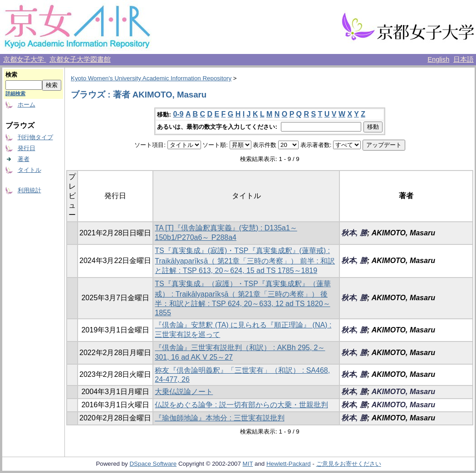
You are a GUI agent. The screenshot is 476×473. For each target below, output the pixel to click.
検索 (11, 75)
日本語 (464, 59)
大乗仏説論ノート (184, 392)
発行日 (27, 148)
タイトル (29, 170)
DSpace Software (153, 464)
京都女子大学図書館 (80, 59)
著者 (24, 159)
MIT (248, 464)
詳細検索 (15, 93)
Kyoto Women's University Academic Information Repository (151, 78)
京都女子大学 (25, 59)
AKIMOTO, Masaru (403, 392)
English (438, 59)
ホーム (27, 105)
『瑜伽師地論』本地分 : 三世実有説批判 (219, 418)
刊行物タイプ (35, 137)
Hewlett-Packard (289, 464)
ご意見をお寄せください (349, 464)
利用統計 (29, 190)
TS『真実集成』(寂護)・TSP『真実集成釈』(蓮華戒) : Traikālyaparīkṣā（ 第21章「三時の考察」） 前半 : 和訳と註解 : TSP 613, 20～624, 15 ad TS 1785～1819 (245, 261)
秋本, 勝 (354, 233)
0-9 (178, 114)
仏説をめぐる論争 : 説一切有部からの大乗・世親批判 (241, 405)
